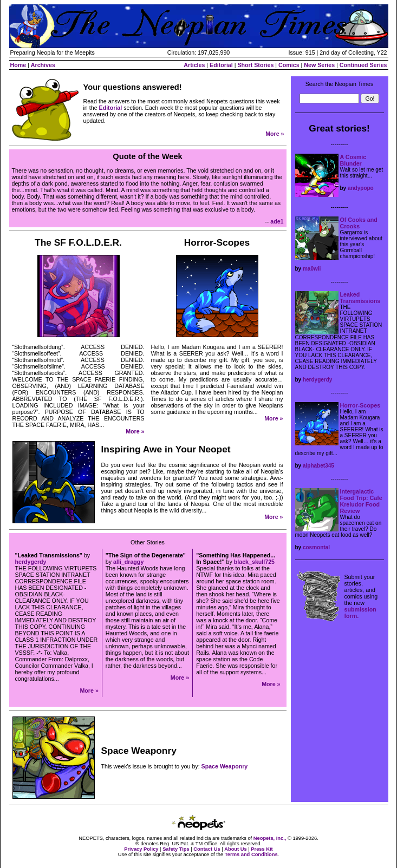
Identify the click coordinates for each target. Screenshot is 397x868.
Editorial (221, 65)
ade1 (277, 221)
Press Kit (262, 849)
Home (18, 65)
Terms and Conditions (251, 854)
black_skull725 (254, 562)
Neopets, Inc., (270, 838)
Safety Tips (176, 849)
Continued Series (363, 65)
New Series (319, 65)
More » (275, 134)
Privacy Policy (141, 849)
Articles (194, 65)
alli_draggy (128, 562)
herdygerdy (31, 562)
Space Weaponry (225, 766)
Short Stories (255, 65)
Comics (289, 65)
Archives (43, 65)
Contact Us (207, 849)
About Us (235, 849)
